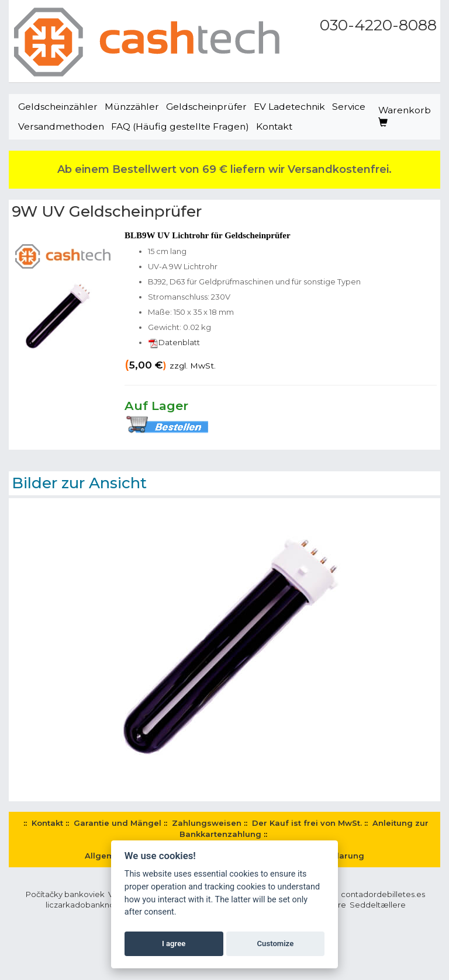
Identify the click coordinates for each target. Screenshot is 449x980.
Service (349, 107)
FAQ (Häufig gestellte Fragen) (180, 126)
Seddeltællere (378, 905)
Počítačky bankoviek (65, 894)
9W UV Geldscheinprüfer (107, 211)
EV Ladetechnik (289, 107)
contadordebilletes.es (383, 894)
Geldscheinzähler (58, 107)
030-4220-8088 (378, 25)
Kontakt (274, 126)
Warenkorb (405, 116)
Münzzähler (132, 107)
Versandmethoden (61, 126)
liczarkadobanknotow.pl (92, 905)
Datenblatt (174, 342)
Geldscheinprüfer (206, 107)
